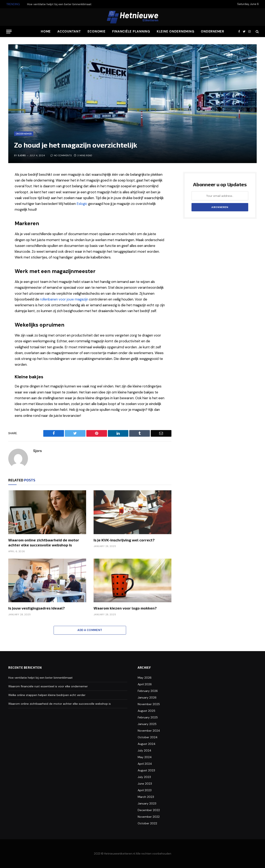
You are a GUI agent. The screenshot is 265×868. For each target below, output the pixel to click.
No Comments (61, 155)
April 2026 (145, 684)
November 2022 (149, 817)
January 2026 (147, 697)
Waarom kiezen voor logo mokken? (125, 608)
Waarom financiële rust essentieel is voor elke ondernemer (48, 686)
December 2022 (149, 810)
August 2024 (147, 744)
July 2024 (145, 750)
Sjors (22, 155)
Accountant (69, 31)
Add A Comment (90, 630)
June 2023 (145, 784)
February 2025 (148, 717)
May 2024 (145, 757)
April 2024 (145, 764)
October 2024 (148, 737)
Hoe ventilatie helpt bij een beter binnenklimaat (59, 4)
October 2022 (147, 823)
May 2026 (145, 678)
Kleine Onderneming (176, 31)
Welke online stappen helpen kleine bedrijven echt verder (47, 695)
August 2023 (146, 770)
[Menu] (9, 32)
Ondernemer (213, 31)
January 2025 (147, 724)
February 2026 (148, 691)
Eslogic (82, 204)
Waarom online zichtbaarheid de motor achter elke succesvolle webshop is (44, 542)
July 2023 (144, 777)
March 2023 (146, 797)
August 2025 (146, 711)
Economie (97, 31)
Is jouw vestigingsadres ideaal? (37, 608)
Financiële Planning (131, 31)
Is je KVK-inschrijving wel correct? (124, 540)
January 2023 (147, 803)
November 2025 (149, 704)
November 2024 (149, 731)
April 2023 (145, 790)
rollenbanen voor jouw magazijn (64, 299)
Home (46, 31)
